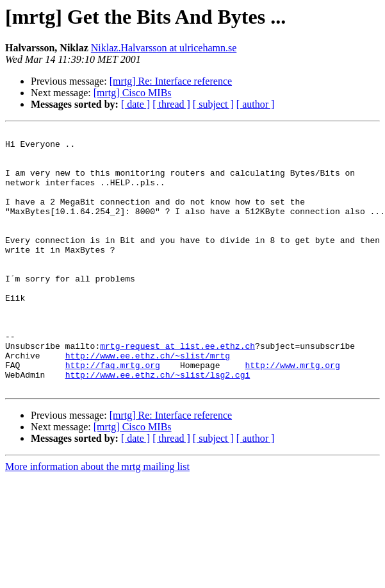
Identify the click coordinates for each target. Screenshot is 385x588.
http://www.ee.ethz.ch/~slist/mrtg (148, 401)
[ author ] (256, 104)
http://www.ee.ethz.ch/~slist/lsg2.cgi (158, 424)
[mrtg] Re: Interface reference (171, 81)
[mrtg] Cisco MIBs (133, 93)
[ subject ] (213, 104)
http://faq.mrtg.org (113, 413)
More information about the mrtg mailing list (97, 518)
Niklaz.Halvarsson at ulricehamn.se (164, 48)
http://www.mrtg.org (292, 413)
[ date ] (135, 104)
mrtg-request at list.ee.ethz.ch (177, 390)
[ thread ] (171, 104)
